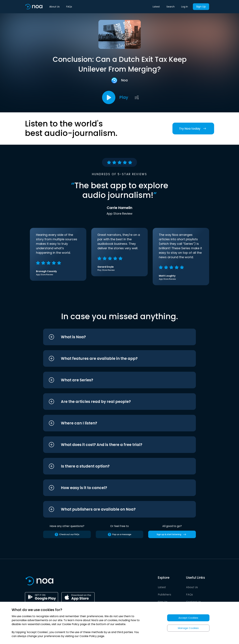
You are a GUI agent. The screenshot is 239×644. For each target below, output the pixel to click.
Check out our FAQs (67, 534)
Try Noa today (193, 129)
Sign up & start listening (172, 534)
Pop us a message (119, 534)
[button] (113, 337)
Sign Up (201, 7)
